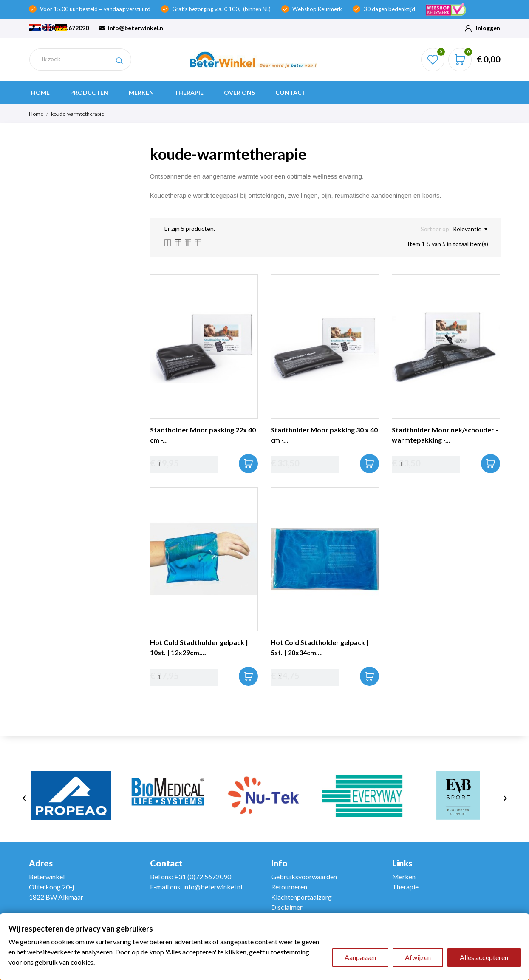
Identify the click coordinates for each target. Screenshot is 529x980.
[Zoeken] (80, 59)
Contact (291, 92)
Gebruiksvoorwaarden (304, 876)
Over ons (239, 92)
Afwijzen (418, 957)
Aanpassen (360, 957)
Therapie (189, 92)
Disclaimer (287, 907)
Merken (141, 92)
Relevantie (470, 229)
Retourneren (289, 887)
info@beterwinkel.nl (132, 28)
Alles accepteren (484, 957)
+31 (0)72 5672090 (59, 28)
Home (40, 92)
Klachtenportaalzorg (301, 897)
